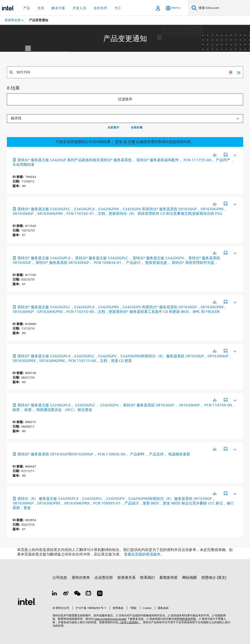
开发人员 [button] (79, 8)
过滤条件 (125, 99)
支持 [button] (41, 8)
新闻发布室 (168, 578)
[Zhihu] (100, 594)
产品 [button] (27, 8)
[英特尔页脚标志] (27, 601)
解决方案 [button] (58, 8)
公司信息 (60, 578)
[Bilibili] (88, 594)
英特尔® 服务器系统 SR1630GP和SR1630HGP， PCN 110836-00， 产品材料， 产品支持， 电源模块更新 (101, 454)
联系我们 (147, 578)
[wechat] (77, 594)
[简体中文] (173, 8)
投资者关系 (126, 578)
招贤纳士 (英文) (214, 578)
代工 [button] (118, 8)
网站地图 (189, 578)
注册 (132, 142)
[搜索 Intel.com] (223, 8)
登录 (119, 142)
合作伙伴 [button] (100, 8)
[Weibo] (66, 594)
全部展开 (113, 127)
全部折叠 (137, 127)
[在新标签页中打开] (215, 155)
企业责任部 (104, 578)
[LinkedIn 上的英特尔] (55, 594)
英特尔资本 (81, 578)
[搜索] (194, 8)
